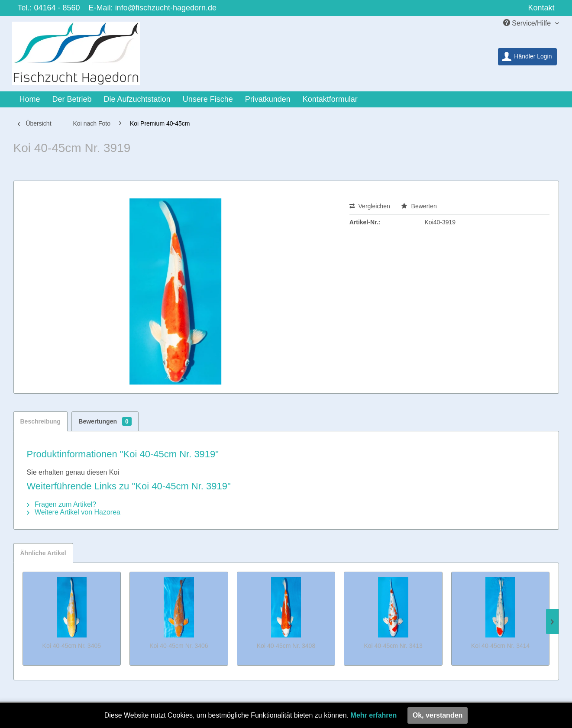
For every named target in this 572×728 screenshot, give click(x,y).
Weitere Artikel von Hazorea (74, 512)
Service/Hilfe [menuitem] (528, 23)
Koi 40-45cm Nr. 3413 (393, 646)
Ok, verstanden (438, 715)
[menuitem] (527, 57)
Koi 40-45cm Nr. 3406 (179, 646)
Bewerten (419, 206)
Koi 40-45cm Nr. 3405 (72, 646)
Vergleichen (370, 206)
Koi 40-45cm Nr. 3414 (500, 646)
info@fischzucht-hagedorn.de (166, 8)
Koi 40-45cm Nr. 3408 (286, 646)
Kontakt (541, 8)
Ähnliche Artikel (43, 553)
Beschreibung (40, 421)
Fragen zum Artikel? (62, 504)
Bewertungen (105, 421)
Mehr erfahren (374, 715)
